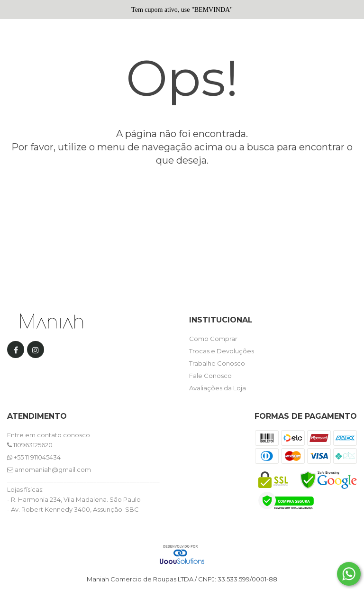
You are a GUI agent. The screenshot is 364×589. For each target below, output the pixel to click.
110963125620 (30, 445)
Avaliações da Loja (218, 388)
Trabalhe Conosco (217, 363)
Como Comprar (213, 339)
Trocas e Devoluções (222, 351)
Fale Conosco (210, 376)
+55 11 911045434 (34, 457)
